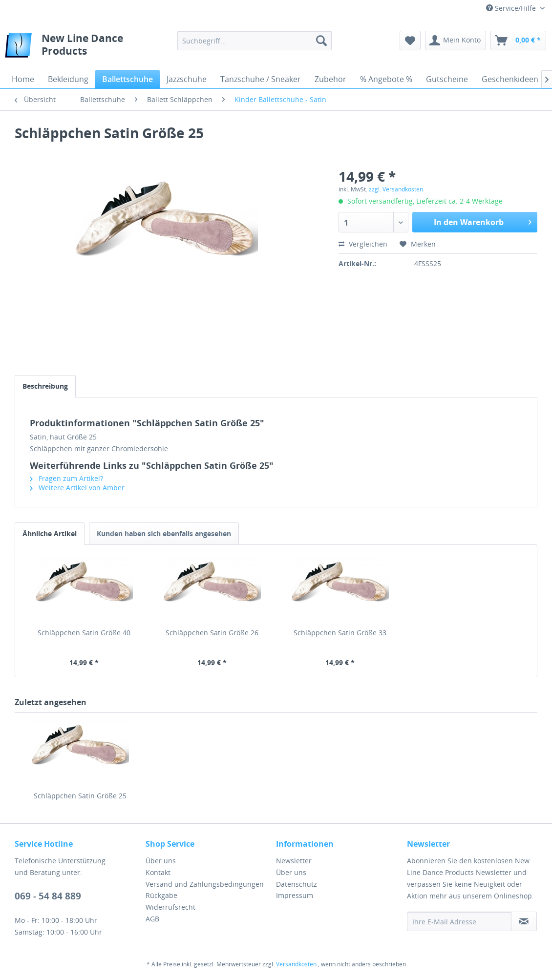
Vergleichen (363, 244)
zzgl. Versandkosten (396, 189)
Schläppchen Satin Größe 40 (84, 633)
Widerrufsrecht (170, 907)
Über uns (161, 861)
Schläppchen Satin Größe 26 (212, 633)
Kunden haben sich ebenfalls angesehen (164, 533)
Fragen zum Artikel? (66, 478)
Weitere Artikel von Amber (77, 488)
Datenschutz (297, 884)
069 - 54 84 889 (48, 896)
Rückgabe (161, 895)
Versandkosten (296, 964)
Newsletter (294, 861)
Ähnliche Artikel (50, 533)
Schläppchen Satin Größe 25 (80, 796)
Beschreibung (45, 386)
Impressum (295, 895)
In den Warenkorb (483, 221)
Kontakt (158, 872)
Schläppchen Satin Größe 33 (340, 633)
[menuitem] (255, 41)
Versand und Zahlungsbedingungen (205, 884)
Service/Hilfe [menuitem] (512, 8)
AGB (152, 919)
